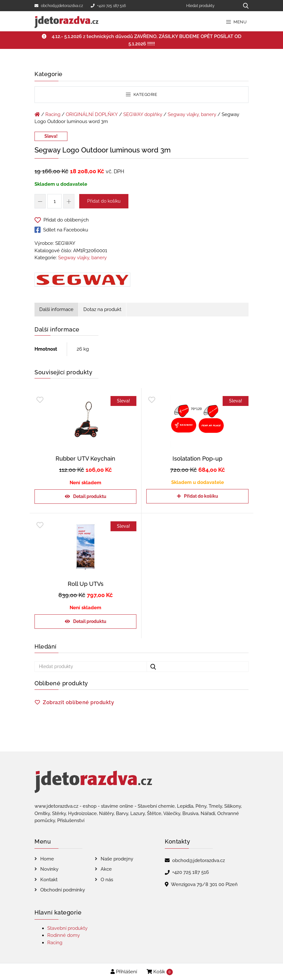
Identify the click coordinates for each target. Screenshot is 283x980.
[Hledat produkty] (210, 6)
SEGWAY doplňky (143, 114)
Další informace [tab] (56, 309)
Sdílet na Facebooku (61, 230)
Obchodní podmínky (63, 890)
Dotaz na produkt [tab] (102, 309)
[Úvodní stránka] (37, 114)
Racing (53, 114)
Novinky (49, 869)
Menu (237, 22)
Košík (160, 972)
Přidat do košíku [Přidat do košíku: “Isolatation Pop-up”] (201, 496)
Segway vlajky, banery (192, 114)
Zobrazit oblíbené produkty (78, 702)
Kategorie (141, 94)
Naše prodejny (117, 859)
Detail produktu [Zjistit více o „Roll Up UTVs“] (90, 621)
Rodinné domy (64, 935)
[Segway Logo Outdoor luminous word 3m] (82, 281)
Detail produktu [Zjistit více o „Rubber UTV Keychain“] (90, 496)
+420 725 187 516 (108, 6)
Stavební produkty (67, 928)
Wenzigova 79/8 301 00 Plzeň (204, 884)
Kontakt (49, 880)
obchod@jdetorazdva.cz (59, 6)
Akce (106, 869)
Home (47, 859)
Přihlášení (124, 972)
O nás (107, 880)
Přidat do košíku (104, 201)
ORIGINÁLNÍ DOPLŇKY (92, 114)
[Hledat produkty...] (244, 6)
